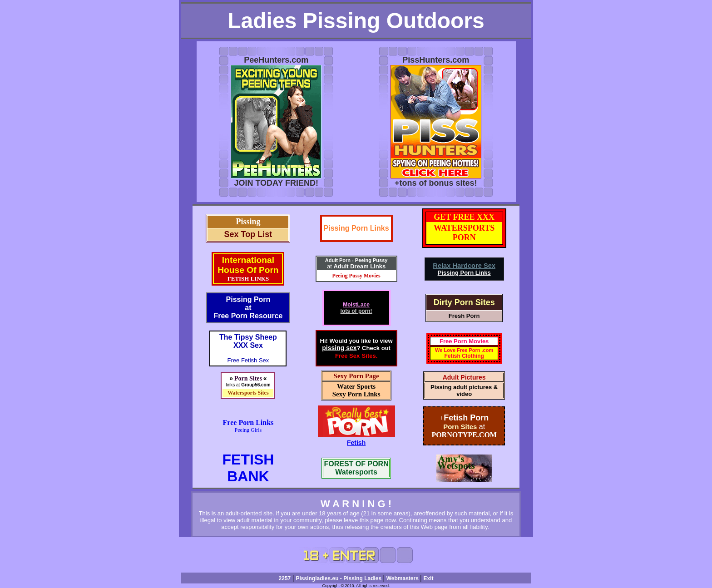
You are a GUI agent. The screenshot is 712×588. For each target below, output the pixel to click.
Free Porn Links (248, 422)
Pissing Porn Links (356, 228)
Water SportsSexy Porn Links (356, 390)
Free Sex (347, 356)
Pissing (248, 222)
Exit (428, 578)
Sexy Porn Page (356, 376)
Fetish (356, 443)
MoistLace (356, 305)
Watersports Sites (248, 393)
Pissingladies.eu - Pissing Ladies (339, 578)
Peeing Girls (248, 430)
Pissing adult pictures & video (464, 390)
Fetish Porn (466, 418)
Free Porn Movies (464, 341)
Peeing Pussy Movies (356, 276)
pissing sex (339, 348)
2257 (285, 578)
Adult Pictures (464, 377)
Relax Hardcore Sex (464, 266)
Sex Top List (248, 234)
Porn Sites (460, 427)
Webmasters (403, 578)
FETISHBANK (248, 468)
